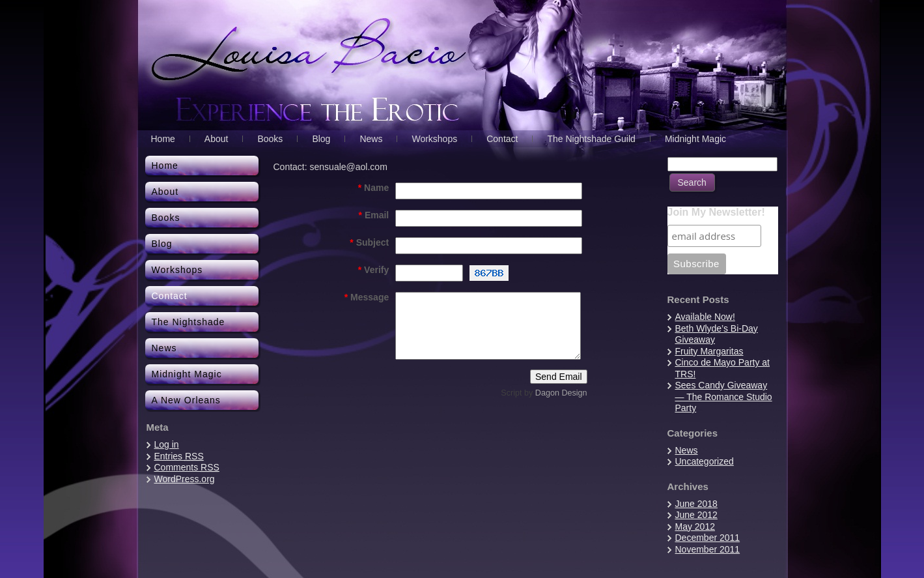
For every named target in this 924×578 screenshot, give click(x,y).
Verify (373, 270)
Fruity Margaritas (709, 351)
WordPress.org (185, 479)
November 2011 (708, 549)
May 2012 (695, 527)
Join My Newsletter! (716, 212)
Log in (167, 444)
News (687, 450)
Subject (369, 242)
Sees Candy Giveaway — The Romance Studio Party (724, 397)
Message (367, 297)
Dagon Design (561, 393)
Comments (187, 467)
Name (373, 188)
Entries (179, 456)
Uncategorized (705, 461)
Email (374, 215)
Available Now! (705, 317)
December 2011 (708, 538)
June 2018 (696, 504)
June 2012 (696, 515)
